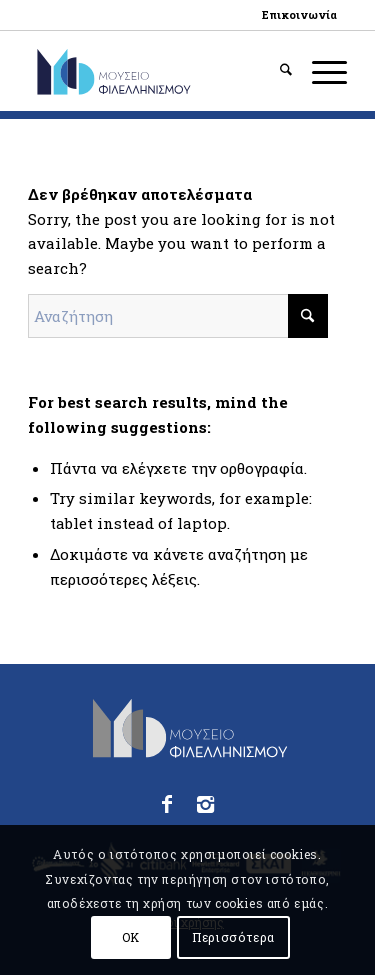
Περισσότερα (233, 937)
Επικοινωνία (299, 14)
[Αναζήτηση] (276, 71)
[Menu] (319, 71)
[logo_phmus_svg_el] (155, 71)
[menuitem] (299, 15)
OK (131, 937)
